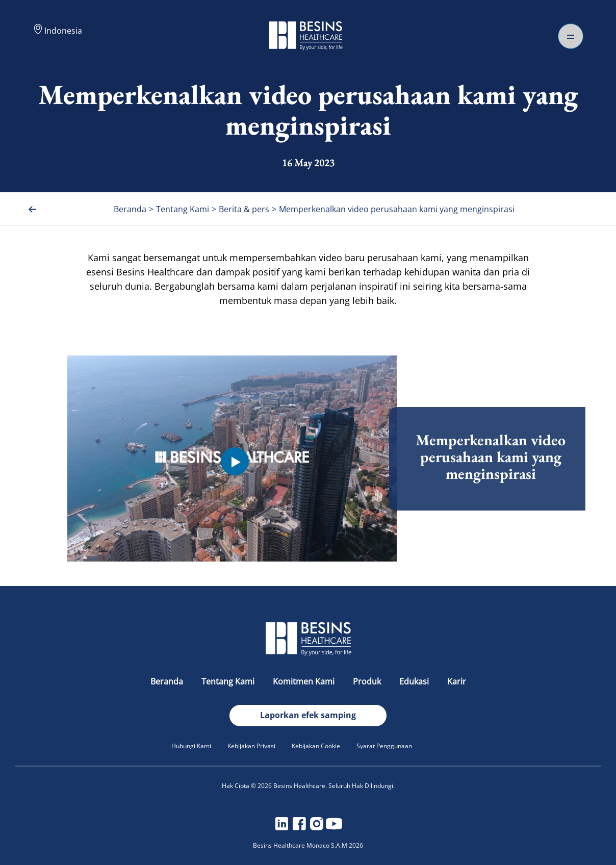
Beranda (168, 681)
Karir (457, 681)
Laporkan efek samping (308, 715)
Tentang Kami (229, 681)
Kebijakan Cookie (316, 746)
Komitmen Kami (305, 681)
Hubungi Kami (191, 746)
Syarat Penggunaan (384, 746)
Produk (368, 681)
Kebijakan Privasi (251, 746)
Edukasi (415, 681)
